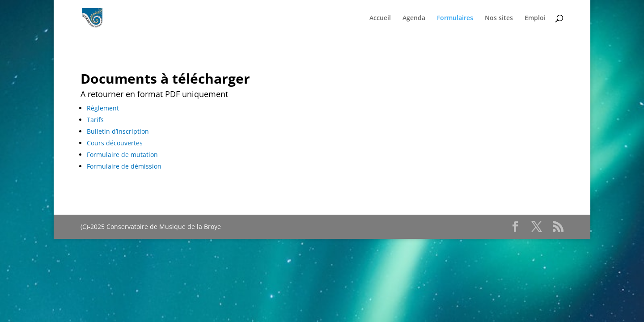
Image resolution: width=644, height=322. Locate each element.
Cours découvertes (115, 143)
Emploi (535, 18)
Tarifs (95, 120)
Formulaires (455, 18)
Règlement (103, 108)
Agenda (414, 18)
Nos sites (499, 18)
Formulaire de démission (124, 166)
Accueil (380, 18)
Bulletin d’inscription (118, 131)
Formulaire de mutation (122, 155)
